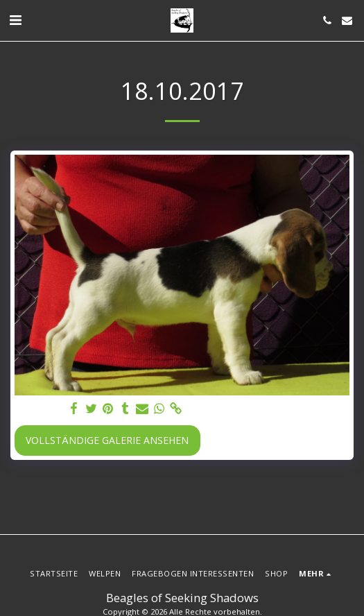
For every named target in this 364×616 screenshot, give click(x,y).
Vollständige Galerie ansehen (107, 440)
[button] (15, 20)
